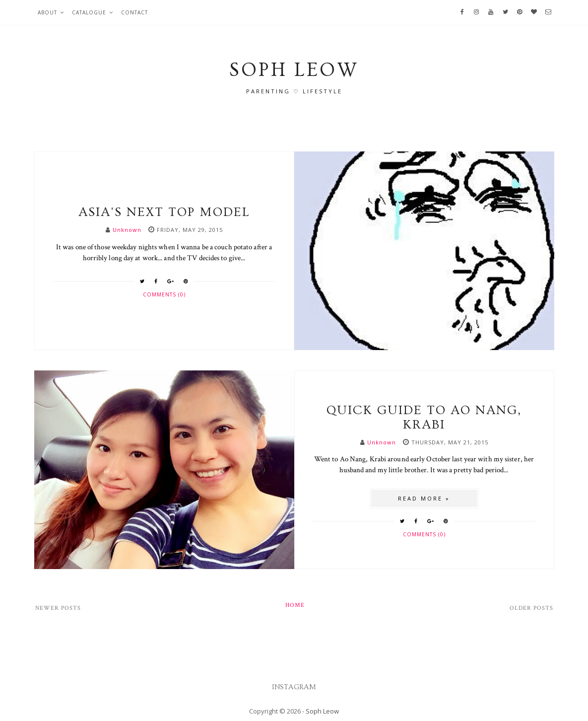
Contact (134, 12)
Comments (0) (164, 294)
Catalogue (89, 12)
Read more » (424, 498)
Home (295, 605)
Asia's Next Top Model (164, 212)
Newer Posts (58, 608)
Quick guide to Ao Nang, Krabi (424, 418)
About (47, 12)
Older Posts (531, 608)
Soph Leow (322, 711)
